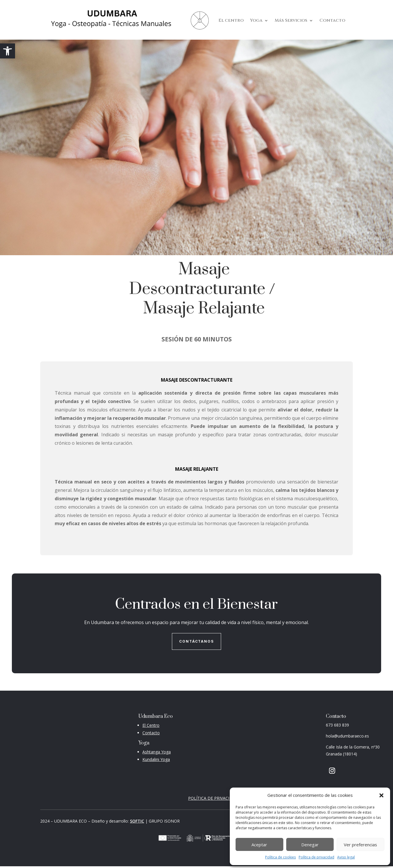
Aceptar (259, 845)
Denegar (310, 845)
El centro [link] (231, 20)
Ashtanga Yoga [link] (157, 752)
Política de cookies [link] (280, 857)
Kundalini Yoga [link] (156, 759)
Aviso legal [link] (346, 857)
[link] (8, 51)
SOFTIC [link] (137, 821)
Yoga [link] (256, 20)
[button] (381, 795)
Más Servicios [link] (291, 20)
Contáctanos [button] (197, 641)
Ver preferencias (360, 845)
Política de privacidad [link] (316, 857)
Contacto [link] (332, 20)
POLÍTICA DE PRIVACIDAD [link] (213, 798)
